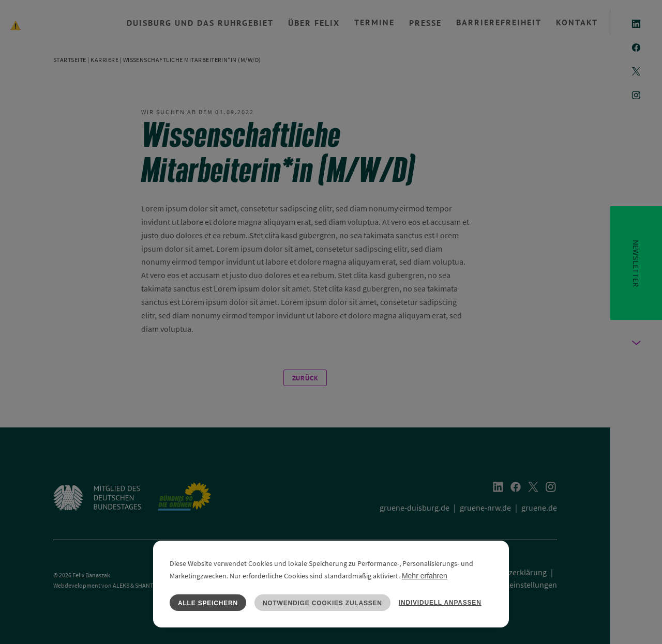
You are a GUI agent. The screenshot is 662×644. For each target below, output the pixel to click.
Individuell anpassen (440, 603)
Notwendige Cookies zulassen (322, 603)
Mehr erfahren (425, 576)
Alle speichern (208, 603)
